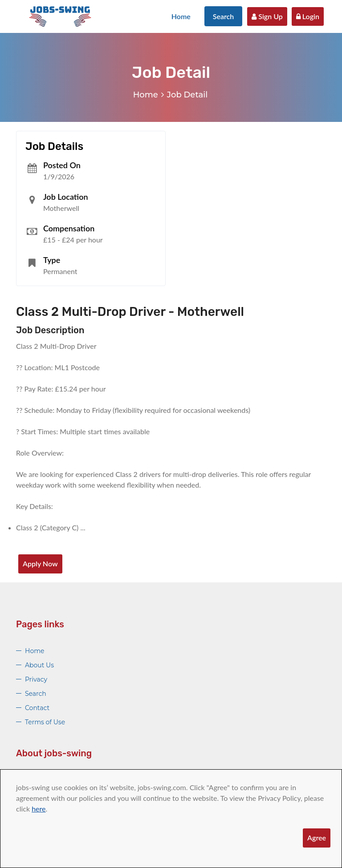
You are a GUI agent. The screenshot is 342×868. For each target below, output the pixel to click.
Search (224, 16)
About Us (39, 665)
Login (308, 16)
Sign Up (267, 16)
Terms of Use (45, 722)
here (39, 809)
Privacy (36, 679)
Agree (317, 838)
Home (181, 16)
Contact (37, 708)
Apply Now (40, 563)
